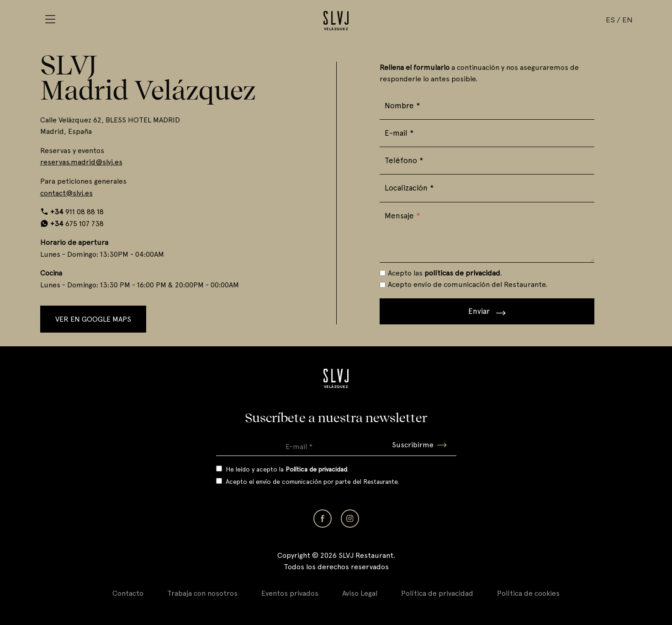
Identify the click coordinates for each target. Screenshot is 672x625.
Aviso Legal (360, 593)
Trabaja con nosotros (202, 593)
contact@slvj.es (66, 193)
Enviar (487, 311)
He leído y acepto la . (287, 469)
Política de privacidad (437, 593)
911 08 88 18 (77, 212)
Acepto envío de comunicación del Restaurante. (468, 284)
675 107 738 (77, 224)
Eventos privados (290, 593)
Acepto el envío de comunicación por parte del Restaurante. (312, 482)
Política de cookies (528, 593)
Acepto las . (445, 273)
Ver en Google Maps (93, 319)
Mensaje (402, 216)
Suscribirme (419, 445)
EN (627, 19)
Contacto (128, 593)
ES (610, 19)
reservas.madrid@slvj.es (81, 162)
